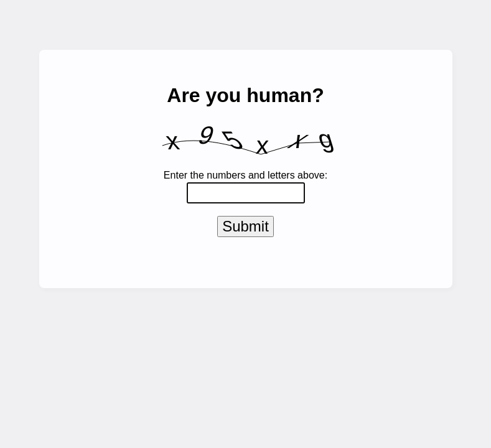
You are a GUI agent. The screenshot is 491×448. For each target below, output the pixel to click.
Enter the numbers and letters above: (245, 175)
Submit (245, 229)
